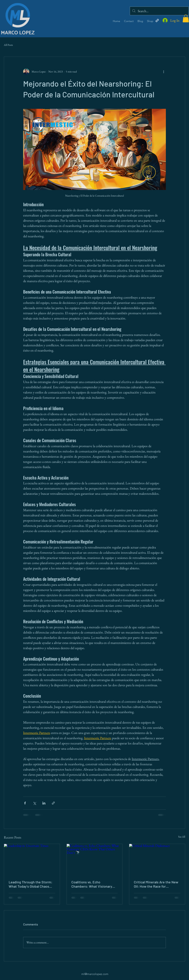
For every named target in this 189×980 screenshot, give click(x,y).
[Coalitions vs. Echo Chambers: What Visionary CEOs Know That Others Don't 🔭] (95, 860)
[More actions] (164, 72)
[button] (186, 18)
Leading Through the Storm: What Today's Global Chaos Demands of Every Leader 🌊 (31, 884)
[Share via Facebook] (25, 803)
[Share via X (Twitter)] (34, 803)
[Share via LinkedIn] (44, 803)
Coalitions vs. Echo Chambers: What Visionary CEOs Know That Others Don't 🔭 (94, 884)
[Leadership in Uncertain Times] (32, 860)
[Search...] (159, 11)
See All (182, 837)
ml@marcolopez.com (95, 974)
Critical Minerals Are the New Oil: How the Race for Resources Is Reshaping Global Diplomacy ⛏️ (156, 884)
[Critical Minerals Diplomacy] (157, 860)
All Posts (8, 45)
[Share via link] (53, 803)
